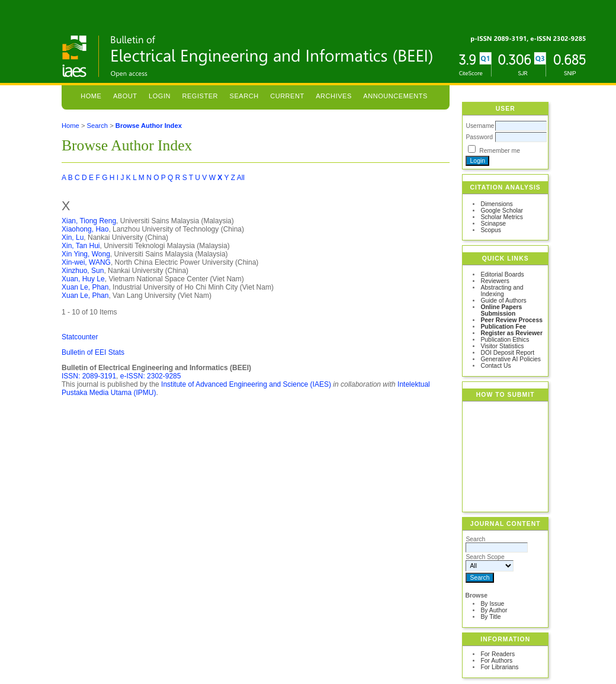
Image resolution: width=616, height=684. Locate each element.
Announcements (395, 96)
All (241, 178)
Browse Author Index (149, 126)
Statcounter (80, 337)
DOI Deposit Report (507, 353)
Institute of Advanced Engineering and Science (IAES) (246, 384)
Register (200, 96)
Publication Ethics (505, 340)
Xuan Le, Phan (85, 287)
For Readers (498, 654)
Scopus (491, 230)
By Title (490, 617)
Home (91, 96)
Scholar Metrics (502, 217)
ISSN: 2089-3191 (89, 376)
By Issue (492, 604)
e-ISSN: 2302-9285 (151, 376)
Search (244, 96)
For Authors (496, 661)
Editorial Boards (502, 274)
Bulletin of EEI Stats (93, 352)
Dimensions (496, 204)
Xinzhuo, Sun (83, 271)
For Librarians (499, 667)
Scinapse (493, 224)
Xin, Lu (73, 237)
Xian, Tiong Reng (89, 221)
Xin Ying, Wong (86, 254)
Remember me (500, 151)
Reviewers (495, 281)
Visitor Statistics (502, 346)
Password (479, 137)
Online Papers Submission (501, 310)
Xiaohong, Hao (85, 229)
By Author (494, 610)
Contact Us (495, 366)
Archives (334, 96)
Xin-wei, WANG (86, 262)
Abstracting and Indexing (502, 291)
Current (287, 96)
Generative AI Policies (511, 359)
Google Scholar (502, 211)
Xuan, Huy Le (83, 279)
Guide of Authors (503, 301)
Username (480, 126)
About (125, 96)
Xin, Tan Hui (81, 246)
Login (160, 96)
